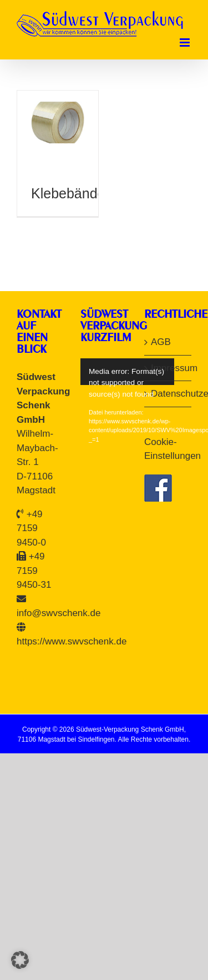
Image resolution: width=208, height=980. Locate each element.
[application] (134, 372)
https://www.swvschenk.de (72, 641)
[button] (20, 960)
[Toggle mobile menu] (186, 42)
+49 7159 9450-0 (31, 528)
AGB (161, 342)
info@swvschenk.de (59, 613)
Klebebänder (70, 193)
